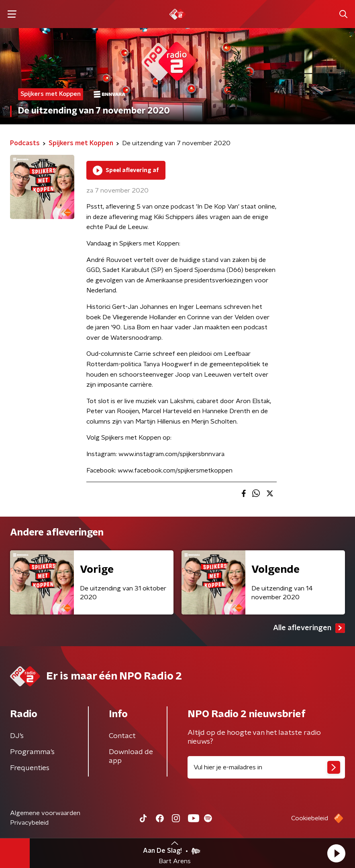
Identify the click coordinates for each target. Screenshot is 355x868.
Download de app (131, 756)
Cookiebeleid (310, 818)
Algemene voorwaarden (45, 813)
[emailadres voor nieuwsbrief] (266, 767)
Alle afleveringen (309, 628)
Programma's (32, 752)
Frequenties (30, 768)
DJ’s (17, 736)
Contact (122, 736)
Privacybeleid (29, 823)
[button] (336, 853)
